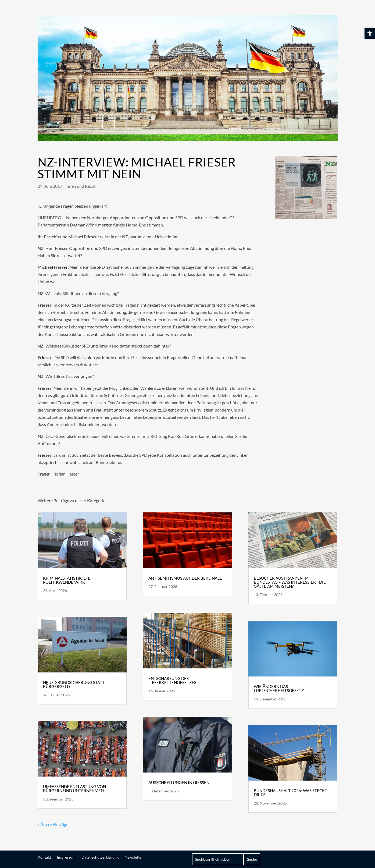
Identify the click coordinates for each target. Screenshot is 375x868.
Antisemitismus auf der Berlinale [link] (185, 578)
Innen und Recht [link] (81, 186)
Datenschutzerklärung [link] (100, 857)
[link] (370, 33)
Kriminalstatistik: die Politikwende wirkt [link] (67, 580)
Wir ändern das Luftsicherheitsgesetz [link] (279, 688)
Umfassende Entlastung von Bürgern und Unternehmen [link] (74, 789)
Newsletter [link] (134, 857)
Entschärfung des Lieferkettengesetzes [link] (172, 680)
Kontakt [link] (44, 857)
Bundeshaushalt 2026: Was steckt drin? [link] (290, 793)
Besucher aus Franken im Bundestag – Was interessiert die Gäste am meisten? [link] (290, 582)
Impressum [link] (66, 857)
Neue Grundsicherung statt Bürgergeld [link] (74, 684)
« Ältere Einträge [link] (53, 824)
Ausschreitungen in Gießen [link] (179, 782)
